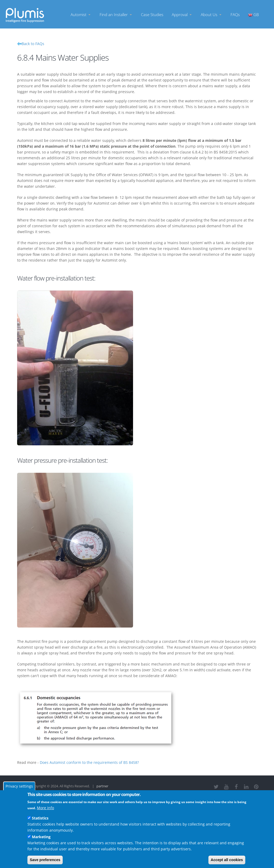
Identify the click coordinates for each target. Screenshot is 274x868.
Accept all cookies (227, 860)
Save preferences (45, 860)
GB (253, 14)
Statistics (40, 818)
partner (102, 786)
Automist (81, 14)
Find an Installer (116, 14)
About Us (211, 14)
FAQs (235, 14)
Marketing (41, 837)
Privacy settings (19, 786)
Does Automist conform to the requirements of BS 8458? (89, 762)
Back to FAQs (33, 44)
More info (45, 808)
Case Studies (152, 14)
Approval (182, 14)
